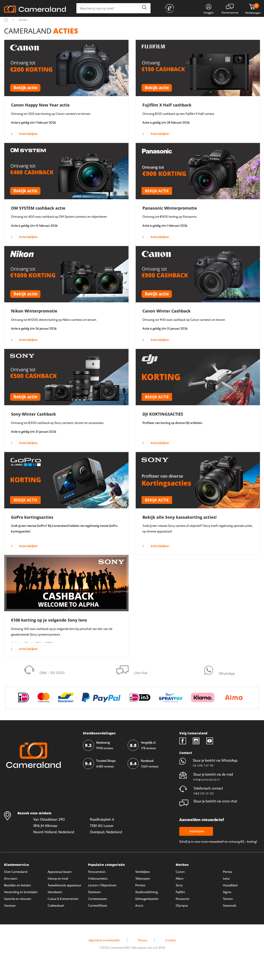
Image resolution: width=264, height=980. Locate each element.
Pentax (228, 889)
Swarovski (230, 922)
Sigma (227, 909)
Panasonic (183, 916)
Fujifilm (180, 909)
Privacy (143, 957)
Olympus (182, 922)
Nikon (180, 895)
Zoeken (143, 8)
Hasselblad (230, 902)
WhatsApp (183, 24)
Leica (226, 895)
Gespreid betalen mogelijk (150, 24)
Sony (179, 902)
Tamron (228, 916)
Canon (180, 889)
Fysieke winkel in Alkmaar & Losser (225, 24)
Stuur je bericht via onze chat (208, 818)
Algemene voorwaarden (104, 957)
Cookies (170, 957)
